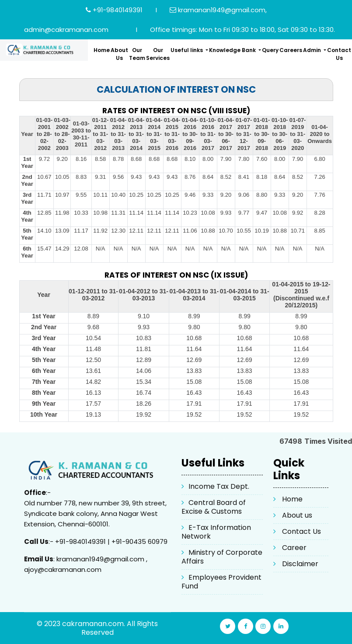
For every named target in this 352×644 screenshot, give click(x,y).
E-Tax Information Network (216, 532)
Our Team (137, 54)
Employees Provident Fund (221, 582)
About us (297, 515)
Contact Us (339, 54)
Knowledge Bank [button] (233, 50)
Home (102, 50)
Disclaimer (300, 564)
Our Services (158, 54)
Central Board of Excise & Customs (214, 507)
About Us (119, 54)
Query (270, 50)
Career (294, 548)
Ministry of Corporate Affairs (222, 557)
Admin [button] (313, 50)
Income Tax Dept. (219, 486)
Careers (291, 50)
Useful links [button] (187, 50)
